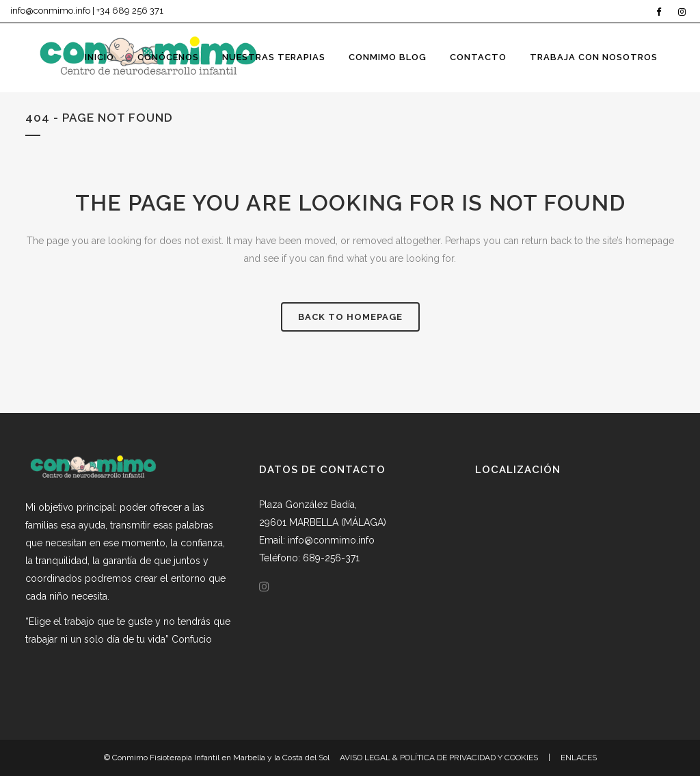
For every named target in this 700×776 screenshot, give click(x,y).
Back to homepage (350, 317)
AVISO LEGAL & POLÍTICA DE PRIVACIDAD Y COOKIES (439, 758)
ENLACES (579, 758)
